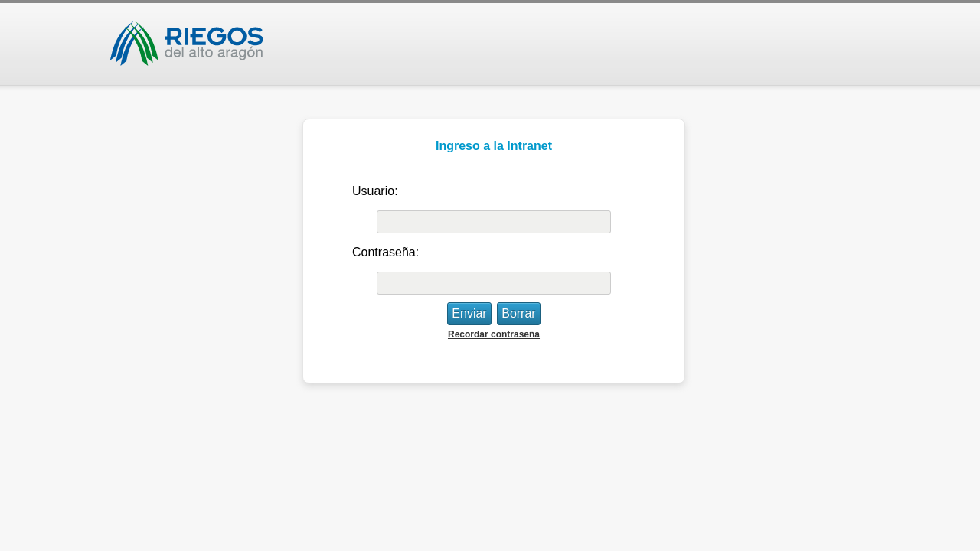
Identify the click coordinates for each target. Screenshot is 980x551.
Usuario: (375, 191)
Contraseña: (385, 252)
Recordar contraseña (494, 334)
